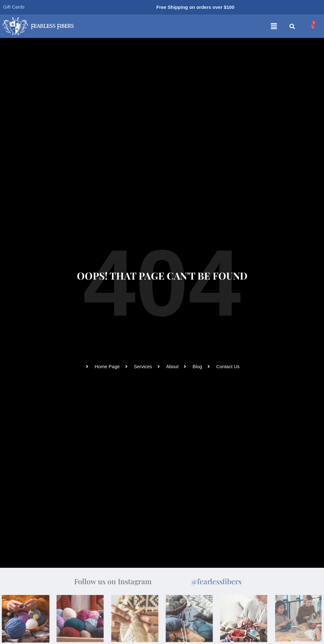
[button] (197, 27)
